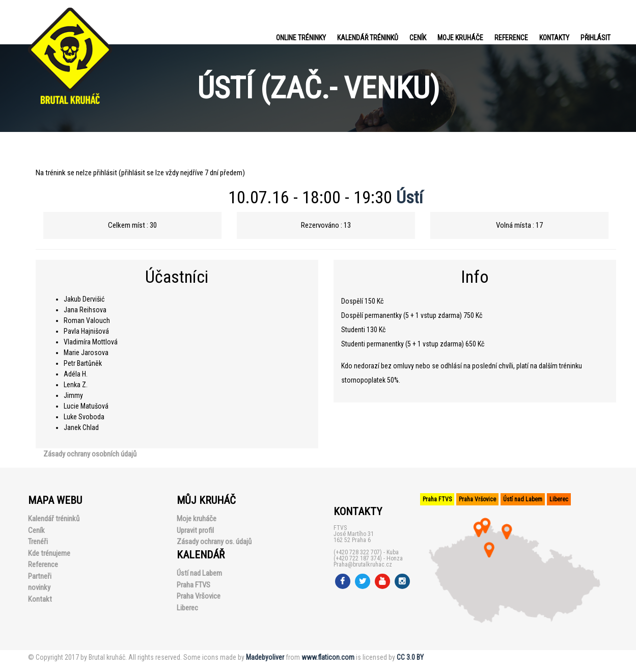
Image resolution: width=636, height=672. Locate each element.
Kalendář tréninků (368, 38)
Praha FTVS (193, 585)
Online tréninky (301, 38)
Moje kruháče (460, 38)
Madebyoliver (265, 657)
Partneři (40, 576)
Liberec (187, 608)
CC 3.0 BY (410, 657)
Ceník (418, 38)
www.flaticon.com (328, 657)
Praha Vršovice (199, 596)
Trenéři (38, 542)
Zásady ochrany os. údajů (214, 542)
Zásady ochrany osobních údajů (90, 454)
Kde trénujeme (49, 553)
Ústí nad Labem (199, 573)
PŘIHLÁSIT (596, 38)
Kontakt (40, 599)
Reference (511, 38)
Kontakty (554, 38)
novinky (39, 587)
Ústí (410, 197)
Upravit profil (195, 530)
